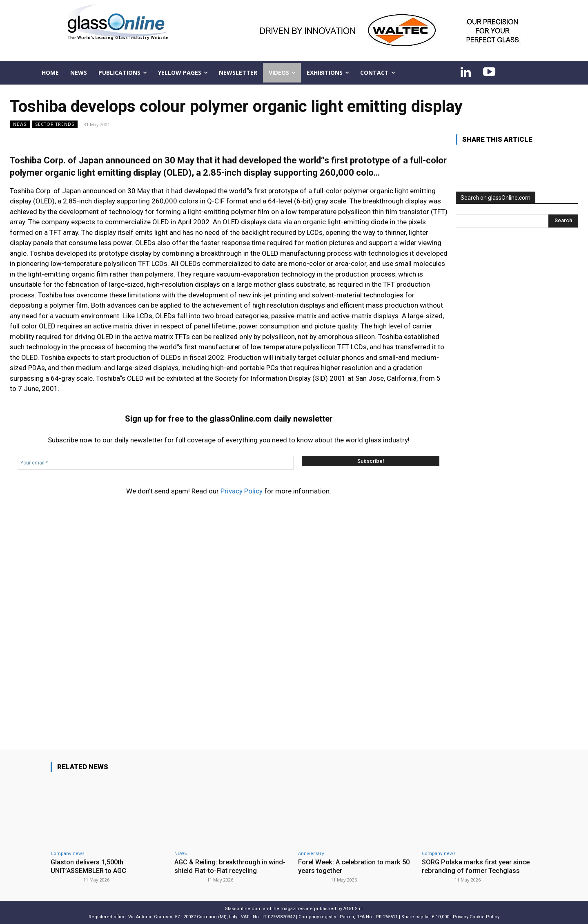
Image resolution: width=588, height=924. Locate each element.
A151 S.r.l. (354, 908)
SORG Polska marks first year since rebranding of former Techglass (477, 866)
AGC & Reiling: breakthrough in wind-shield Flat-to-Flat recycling (231, 866)
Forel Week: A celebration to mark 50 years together (351, 866)
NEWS (20, 124)
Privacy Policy (242, 491)
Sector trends (55, 124)
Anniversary (311, 853)
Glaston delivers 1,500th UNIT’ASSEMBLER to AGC (91, 866)
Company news (67, 853)
